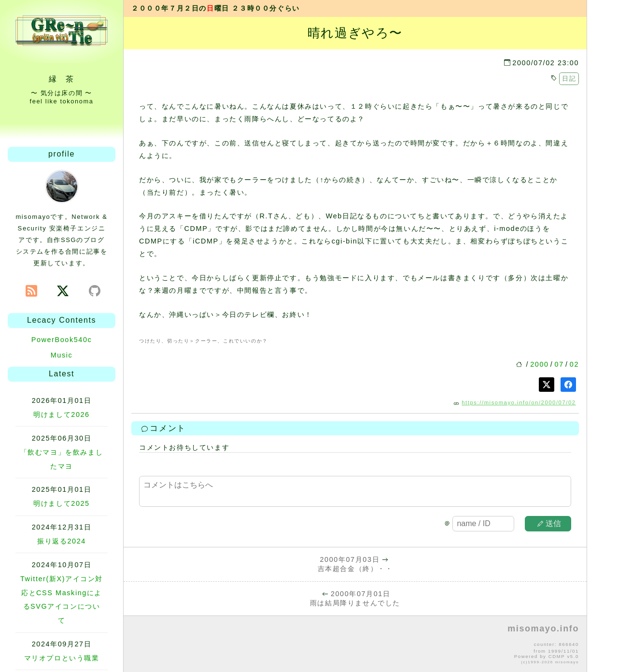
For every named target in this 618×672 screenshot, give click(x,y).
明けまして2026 (61, 415)
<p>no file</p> (355, 644)
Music (62, 355)
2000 (539, 364)
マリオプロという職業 (62, 658)
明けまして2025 (61, 503)
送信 (549, 523)
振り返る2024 (62, 541)
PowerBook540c (62, 340)
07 (559, 364)
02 (574, 364)
